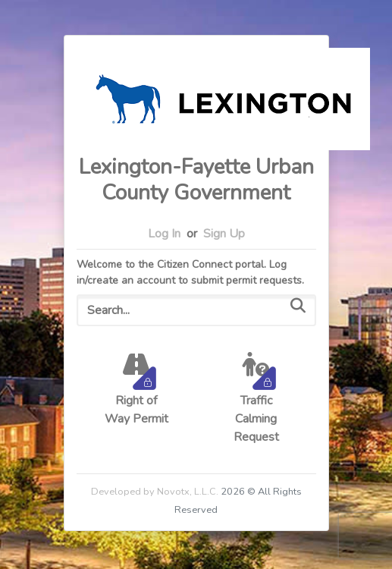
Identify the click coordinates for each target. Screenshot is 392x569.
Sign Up (224, 234)
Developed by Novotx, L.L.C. (155, 492)
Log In (164, 234)
